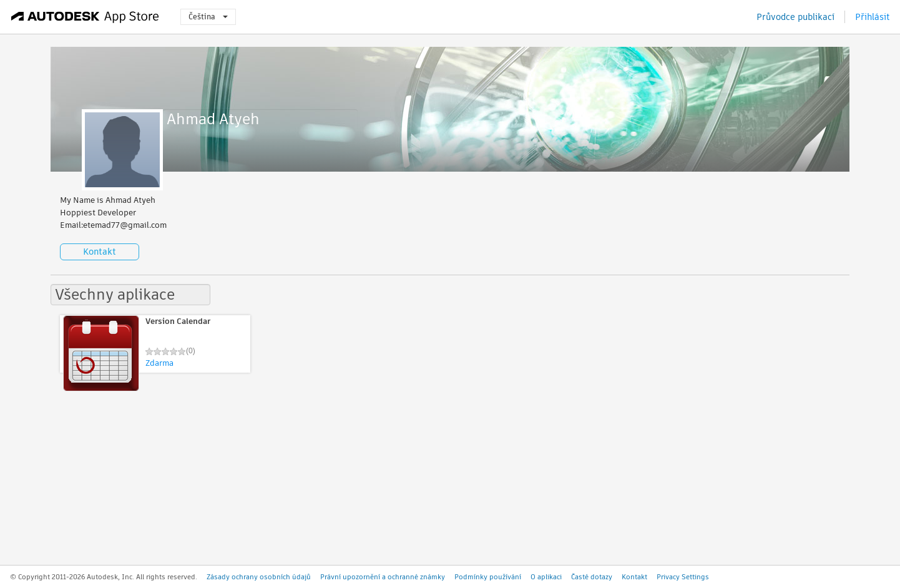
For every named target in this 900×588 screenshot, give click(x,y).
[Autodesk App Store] (85, 17)
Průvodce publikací (795, 17)
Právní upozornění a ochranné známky (383, 577)
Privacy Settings (683, 577)
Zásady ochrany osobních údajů (259, 577)
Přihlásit (873, 17)
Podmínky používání (488, 577)
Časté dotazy (592, 577)
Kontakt (100, 252)
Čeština (208, 17)
